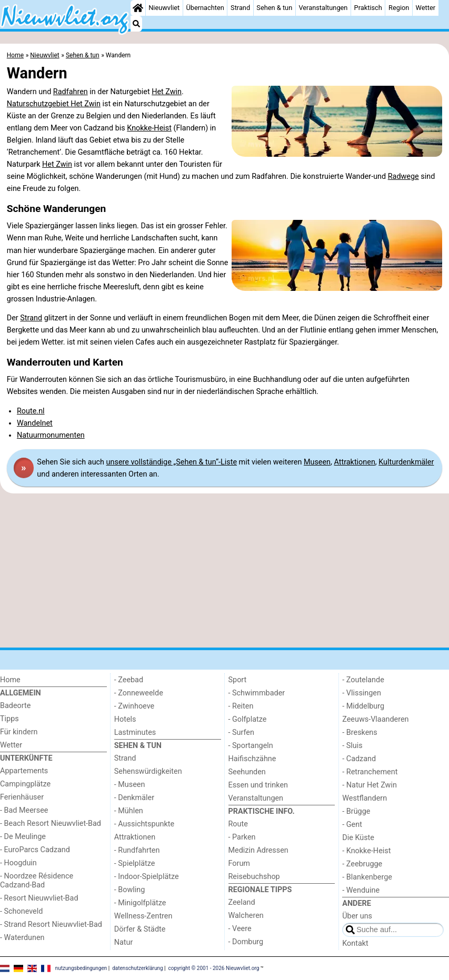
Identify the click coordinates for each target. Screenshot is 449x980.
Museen (317, 462)
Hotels (125, 719)
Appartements (24, 771)
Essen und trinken (258, 785)
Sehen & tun (274, 8)
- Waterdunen (22, 938)
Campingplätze (25, 784)
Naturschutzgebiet (39, 104)
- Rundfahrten (137, 850)
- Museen (130, 785)
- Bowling (130, 890)
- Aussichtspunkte (144, 824)
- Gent (352, 825)
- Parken (242, 837)
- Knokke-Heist (366, 851)
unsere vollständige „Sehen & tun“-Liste (172, 462)
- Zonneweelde (139, 693)
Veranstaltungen (323, 8)
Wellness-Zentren (143, 916)
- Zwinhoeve (134, 706)
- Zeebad (129, 680)
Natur (124, 942)
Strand (240, 8)
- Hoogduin (18, 863)
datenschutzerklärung (137, 968)
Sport (238, 680)
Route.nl (31, 411)
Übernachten (205, 8)
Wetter (426, 8)
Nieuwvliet (164, 8)
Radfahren (71, 92)
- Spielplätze (135, 863)
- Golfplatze (248, 719)
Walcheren (246, 916)
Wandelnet (35, 423)
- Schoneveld (21, 911)
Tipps (9, 719)
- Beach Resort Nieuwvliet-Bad (51, 824)
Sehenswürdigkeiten (148, 771)
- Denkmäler (134, 798)
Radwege (403, 176)
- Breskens (360, 733)
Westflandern (365, 798)
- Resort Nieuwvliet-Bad (39, 898)
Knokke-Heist (149, 128)
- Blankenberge (367, 877)
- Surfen (241, 733)
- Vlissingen (362, 693)
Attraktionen (354, 462)
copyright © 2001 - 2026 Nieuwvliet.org (214, 968)
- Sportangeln (251, 746)
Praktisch (368, 8)
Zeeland (242, 902)
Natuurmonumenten (51, 435)
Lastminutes (135, 733)
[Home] (138, 8)
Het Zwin (167, 92)
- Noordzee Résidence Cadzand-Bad (37, 881)
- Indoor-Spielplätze (147, 877)
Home (10, 680)
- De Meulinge (23, 837)
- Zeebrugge (362, 864)
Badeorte (15, 706)
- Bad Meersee (24, 810)
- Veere (240, 929)
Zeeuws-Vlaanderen (375, 719)
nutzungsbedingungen (81, 968)
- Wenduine (361, 890)
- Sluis (352, 746)
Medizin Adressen (258, 850)
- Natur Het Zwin (370, 785)
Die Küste (358, 838)
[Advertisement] (224, 571)
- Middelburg (363, 706)
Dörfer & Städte (140, 929)
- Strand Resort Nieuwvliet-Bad (51, 925)
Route (238, 824)
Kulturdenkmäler (406, 462)
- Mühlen (129, 811)
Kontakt (355, 943)
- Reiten (241, 706)
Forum (239, 863)
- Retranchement (370, 772)
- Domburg (246, 942)
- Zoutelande (363, 680)
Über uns (357, 916)
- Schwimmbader (257, 693)
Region (399, 8)
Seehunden (247, 772)
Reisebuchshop (254, 877)
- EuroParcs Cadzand (35, 850)
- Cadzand (359, 759)
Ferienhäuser (22, 797)
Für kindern (19, 732)
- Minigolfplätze (140, 903)
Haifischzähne (252, 759)
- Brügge (356, 811)
